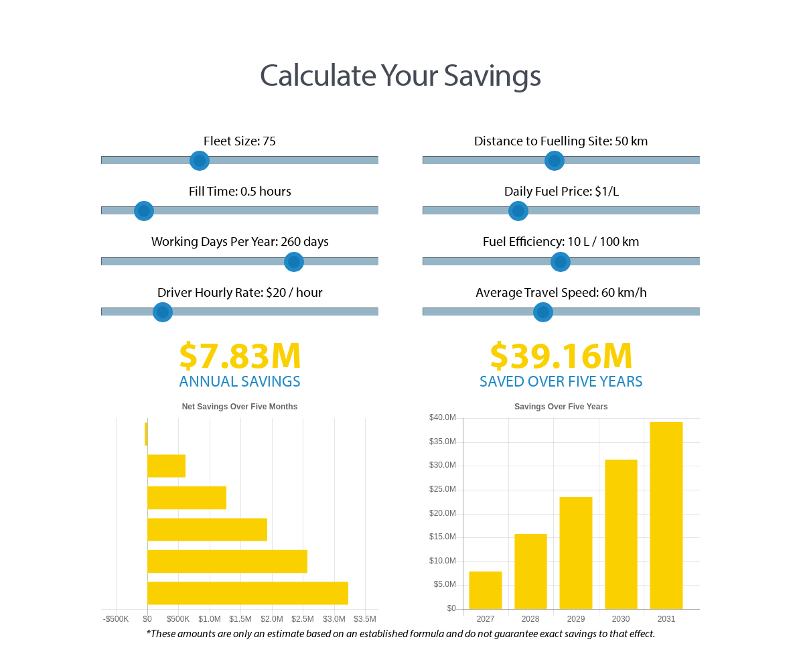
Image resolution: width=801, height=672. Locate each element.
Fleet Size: (240, 149)
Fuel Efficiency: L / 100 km (561, 250)
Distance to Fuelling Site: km (561, 149)
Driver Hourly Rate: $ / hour (240, 300)
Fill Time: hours (240, 199)
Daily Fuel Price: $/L (561, 199)
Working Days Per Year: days (240, 250)
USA (121, 32)
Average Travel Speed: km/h (561, 300)
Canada (165, 32)
